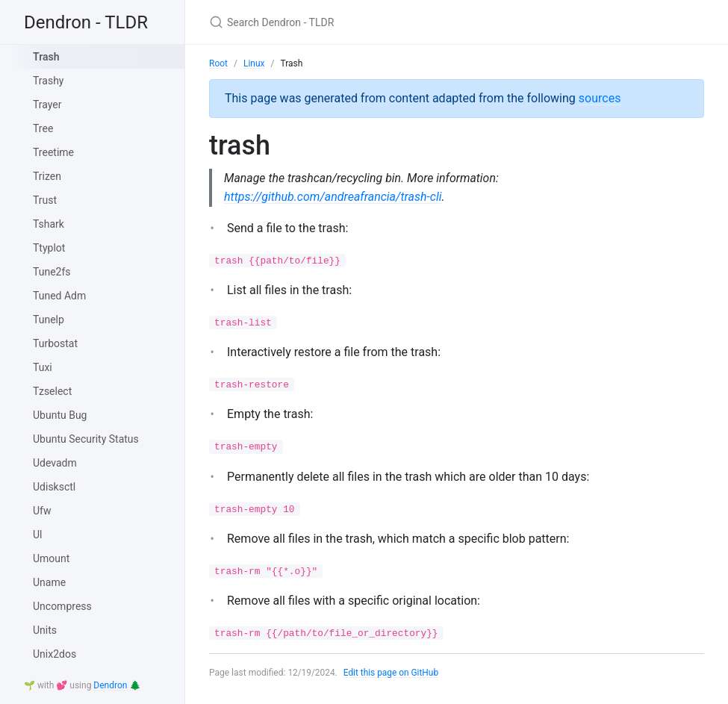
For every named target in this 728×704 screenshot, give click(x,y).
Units (45, 630)
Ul (37, 535)
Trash (46, 57)
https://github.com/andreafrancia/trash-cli (333, 197)
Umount (51, 558)
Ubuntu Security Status (86, 439)
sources (600, 98)
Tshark (49, 224)
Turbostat (55, 343)
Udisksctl (54, 487)
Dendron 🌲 (117, 685)
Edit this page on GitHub (392, 673)
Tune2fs (52, 272)
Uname (49, 582)
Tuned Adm (59, 296)
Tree (43, 128)
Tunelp (49, 320)
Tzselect (52, 391)
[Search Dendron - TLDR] (385, 22)
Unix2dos (55, 654)
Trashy (49, 81)
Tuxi (43, 367)
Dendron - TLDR (86, 22)
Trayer (47, 105)
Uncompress (62, 606)
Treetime (53, 152)
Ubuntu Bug (60, 415)
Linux (254, 63)
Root (218, 63)
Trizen (47, 176)
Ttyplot (49, 248)
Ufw (42, 511)
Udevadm (55, 463)
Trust (45, 200)
